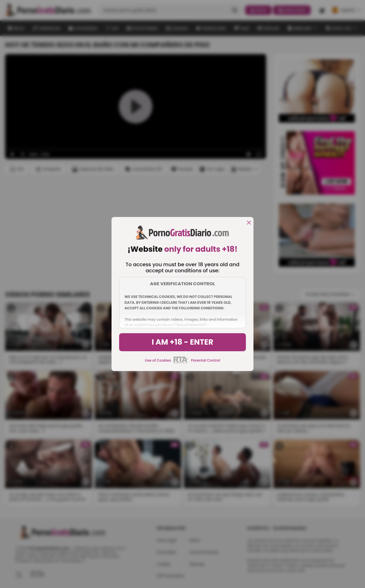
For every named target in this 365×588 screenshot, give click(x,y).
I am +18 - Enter (182, 342)
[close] (249, 223)
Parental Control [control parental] (205, 360)
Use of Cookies (158, 360)
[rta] (181, 363)
